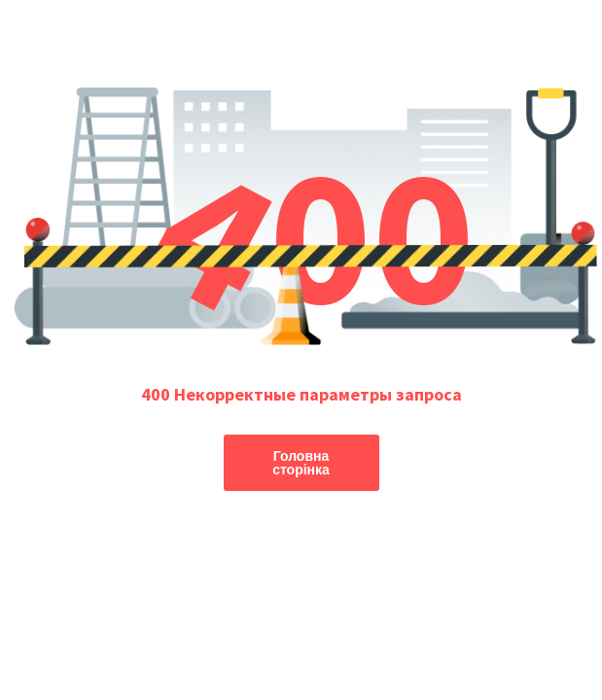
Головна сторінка (301, 463)
